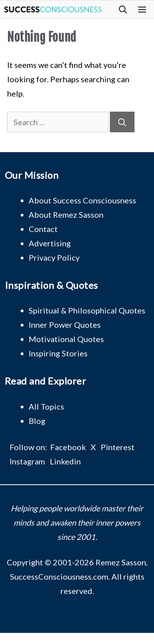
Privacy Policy (54, 257)
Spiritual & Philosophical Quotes (87, 310)
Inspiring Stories (58, 353)
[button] (123, 9)
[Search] (122, 122)
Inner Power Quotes (65, 325)
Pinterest (118, 447)
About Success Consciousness (82, 200)
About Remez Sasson (66, 215)
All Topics (46, 406)
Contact (43, 229)
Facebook (68, 447)
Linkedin (65, 461)
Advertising (50, 243)
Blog (37, 421)
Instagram (27, 461)
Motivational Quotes (66, 339)
